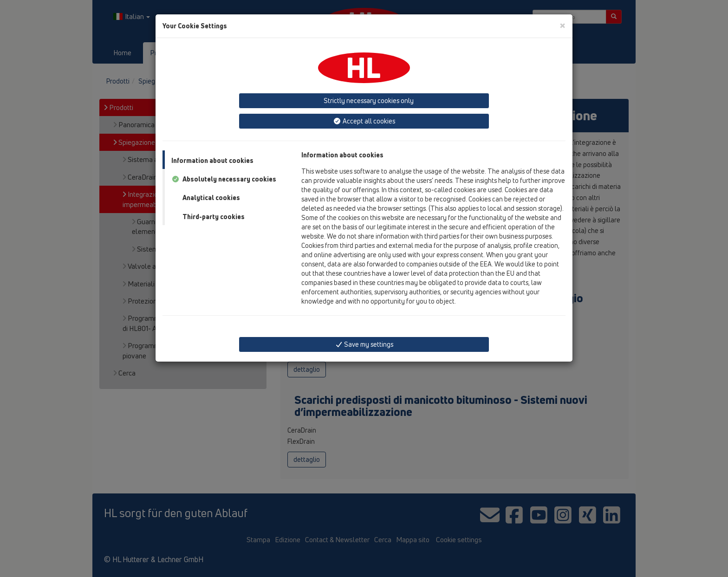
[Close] (562, 25)
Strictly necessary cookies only (368, 100)
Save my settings (364, 344)
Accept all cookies (364, 121)
